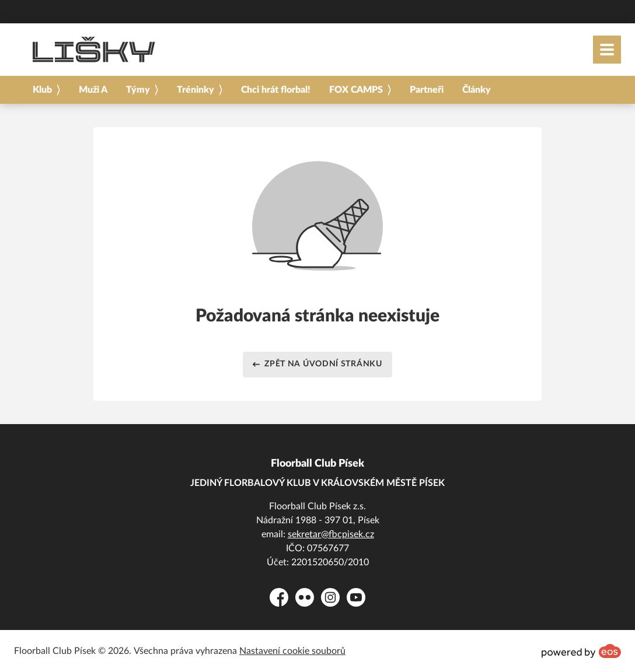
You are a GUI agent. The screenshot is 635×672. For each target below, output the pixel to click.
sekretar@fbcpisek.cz (331, 534)
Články (477, 90)
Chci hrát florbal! (276, 90)
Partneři (427, 90)
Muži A (93, 90)
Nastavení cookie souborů (292, 651)
